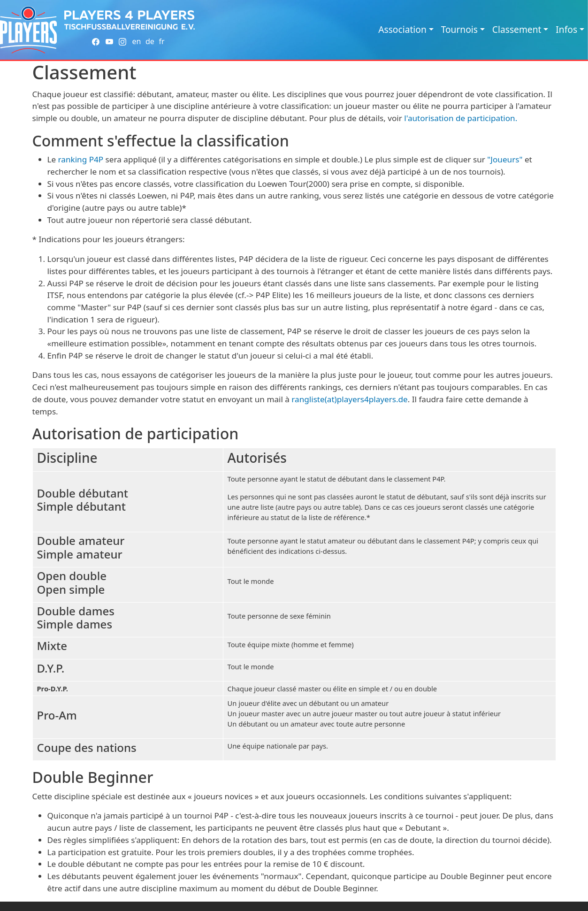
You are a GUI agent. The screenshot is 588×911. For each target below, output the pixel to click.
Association (402, 29)
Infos (566, 29)
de (150, 41)
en (136, 41)
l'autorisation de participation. (461, 118)
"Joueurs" (505, 159)
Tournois (459, 29)
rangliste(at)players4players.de (349, 399)
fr (161, 41)
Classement (517, 29)
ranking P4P (81, 159)
